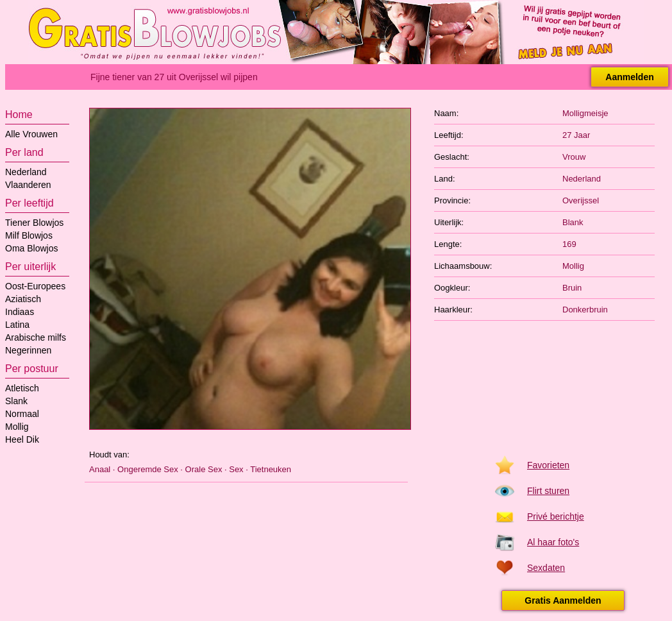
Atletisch (22, 388)
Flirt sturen (548, 491)
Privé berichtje (556, 516)
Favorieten (548, 465)
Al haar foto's (553, 542)
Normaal (22, 414)
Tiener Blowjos (34, 223)
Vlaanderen (28, 185)
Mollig (17, 427)
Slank (16, 401)
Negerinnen (28, 350)
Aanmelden (629, 77)
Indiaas (20, 312)
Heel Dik (22, 439)
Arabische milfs (36, 337)
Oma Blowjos (31, 248)
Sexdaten (546, 568)
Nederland (26, 172)
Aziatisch (23, 299)
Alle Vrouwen (31, 134)
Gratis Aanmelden (563, 600)
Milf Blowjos (29, 235)
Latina (17, 325)
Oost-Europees (35, 286)
